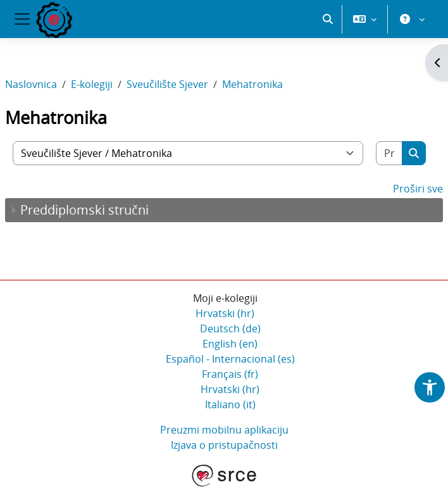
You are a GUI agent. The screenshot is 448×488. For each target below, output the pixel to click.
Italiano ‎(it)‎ (230, 404)
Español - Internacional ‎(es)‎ (230, 359)
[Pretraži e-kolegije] (389, 153)
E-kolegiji (92, 84)
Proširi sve (418, 189)
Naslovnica (31, 84)
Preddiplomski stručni (84, 210)
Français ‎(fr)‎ (230, 374)
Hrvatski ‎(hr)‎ (225, 313)
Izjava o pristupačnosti (224, 445)
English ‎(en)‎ (230, 344)
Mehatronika (252, 84)
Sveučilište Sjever (167, 84)
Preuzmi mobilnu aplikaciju (224, 430)
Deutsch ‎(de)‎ (230, 328)
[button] (328, 19)
